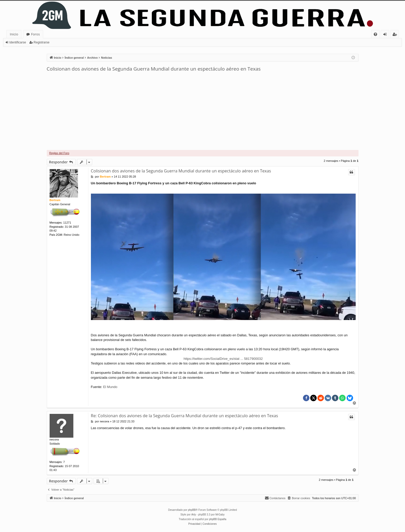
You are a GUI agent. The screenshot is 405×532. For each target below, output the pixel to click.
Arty (194, 515)
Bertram (55, 200)
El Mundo (110, 387)
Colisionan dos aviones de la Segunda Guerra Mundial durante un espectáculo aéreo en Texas (154, 69)
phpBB (192, 510)
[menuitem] (375, 34)
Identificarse (18, 42)
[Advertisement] (202, 111)
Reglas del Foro (59, 153)
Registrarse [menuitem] (396, 35)
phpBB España (218, 519)
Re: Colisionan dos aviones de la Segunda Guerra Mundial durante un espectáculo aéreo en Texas (185, 416)
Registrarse (41, 42)
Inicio (14, 34)
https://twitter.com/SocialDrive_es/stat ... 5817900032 (223, 359)
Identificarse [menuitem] (386, 35)
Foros (35, 34)
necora (54, 439)
